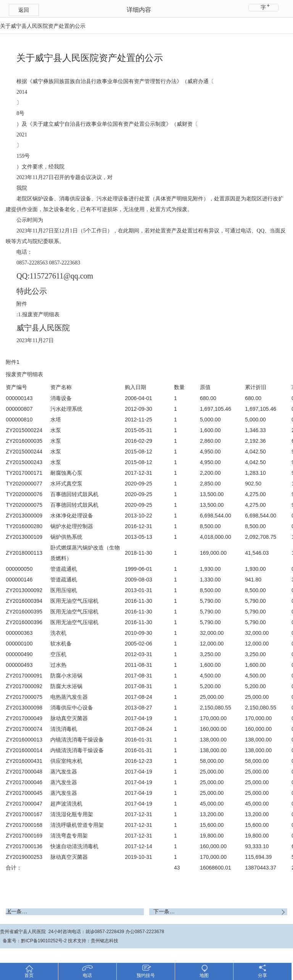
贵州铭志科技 (105, 941)
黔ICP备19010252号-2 (44, 941)
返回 (24, 10)
